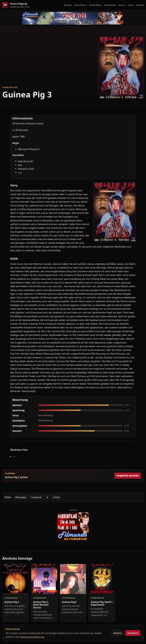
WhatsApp (21, 497)
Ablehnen (118, 633)
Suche (131, 5)
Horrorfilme (80, 5)
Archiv (121, 5)
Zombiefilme (95, 5)
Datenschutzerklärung (32, 637)
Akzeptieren (133, 633)
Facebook (36, 497)
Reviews (68, 5)
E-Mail (56, 497)
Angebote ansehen (128, 475)
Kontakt (140, 5)
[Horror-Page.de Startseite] (17, 5)
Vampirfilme (110, 5)
